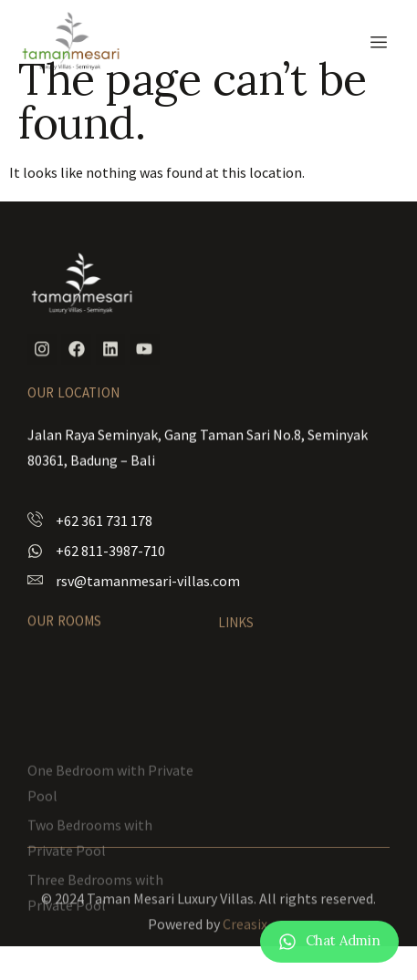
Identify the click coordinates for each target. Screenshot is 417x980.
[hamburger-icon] (378, 42)
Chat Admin (344, 943)
